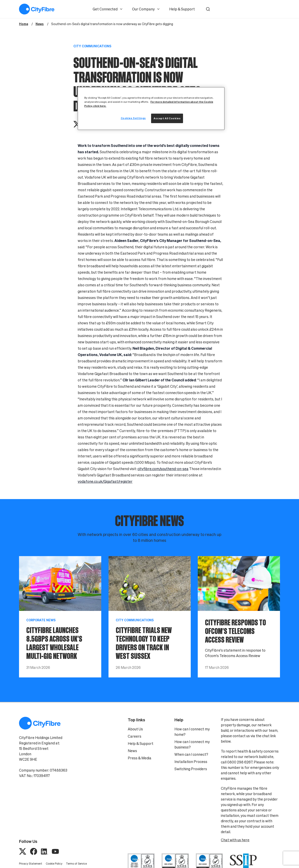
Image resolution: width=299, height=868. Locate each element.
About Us (135, 729)
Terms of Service (76, 864)
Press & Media (140, 758)
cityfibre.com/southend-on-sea (163, 469)
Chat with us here (235, 840)
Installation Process (191, 762)
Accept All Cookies (167, 118)
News (132, 751)
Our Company (146, 9)
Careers (135, 736)
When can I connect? (191, 754)
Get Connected (108, 9)
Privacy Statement (31, 864)
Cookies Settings (133, 118)
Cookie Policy (54, 864)
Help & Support (182, 9)
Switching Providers (191, 769)
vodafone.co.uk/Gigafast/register (105, 481)
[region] (151, 109)
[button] (208, 9)
